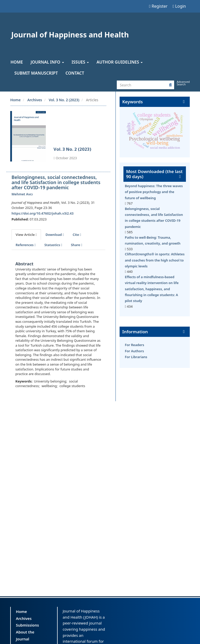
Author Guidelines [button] (120, 62)
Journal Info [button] (47, 62)
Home (17, 62)
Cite (77, 235)
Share (77, 245)
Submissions (27, 625)
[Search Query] (145, 85)
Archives (35, 100)
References (26, 245)
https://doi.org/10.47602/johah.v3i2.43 (43, 213)
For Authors (134, 351)
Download (55, 235)
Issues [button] (80, 62)
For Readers (134, 345)
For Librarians (136, 357)
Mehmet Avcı (22, 194)
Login (179, 6)
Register (158, 6)
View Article (26, 235)
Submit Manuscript (36, 73)
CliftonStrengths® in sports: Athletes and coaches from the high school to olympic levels (155, 260)
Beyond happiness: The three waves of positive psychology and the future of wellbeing (154, 192)
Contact (75, 73)
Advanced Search (183, 83)
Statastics (53, 245)
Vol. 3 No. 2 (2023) (64, 100)
